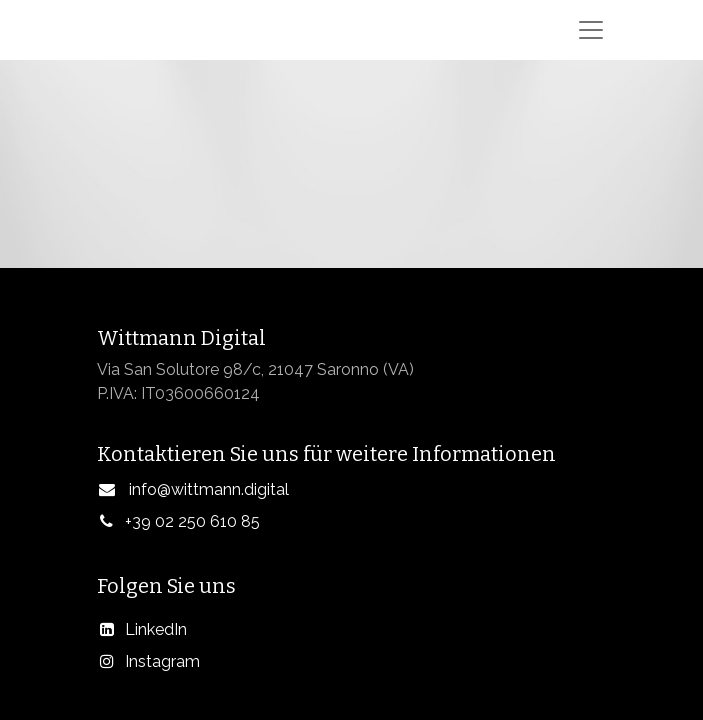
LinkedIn (156, 629)
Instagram (162, 661)
